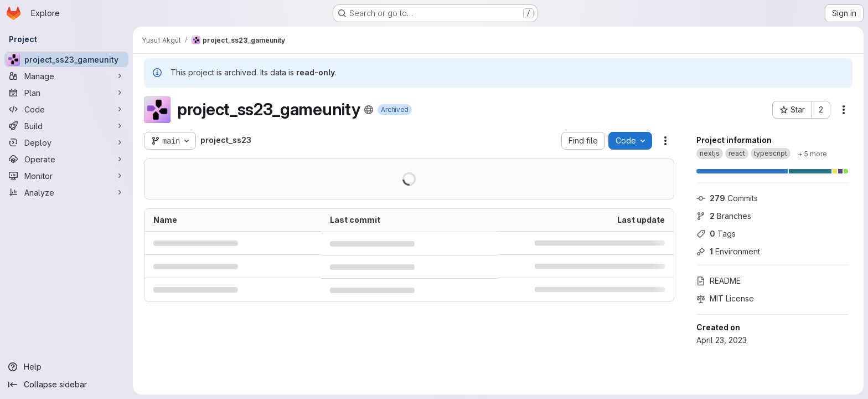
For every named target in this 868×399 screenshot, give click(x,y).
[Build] (66, 126)
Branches (724, 216)
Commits (727, 198)
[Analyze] (66, 192)
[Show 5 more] (812, 154)
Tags (716, 234)
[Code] (66, 109)
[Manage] (66, 76)
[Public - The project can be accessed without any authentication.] (369, 110)
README (719, 281)
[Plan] (66, 93)
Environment (728, 251)
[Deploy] (66, 142)
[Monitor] (66, 176)
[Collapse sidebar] (66, 385)
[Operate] (66, 159)
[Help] (66, 367)
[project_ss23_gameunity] (66, 59)
